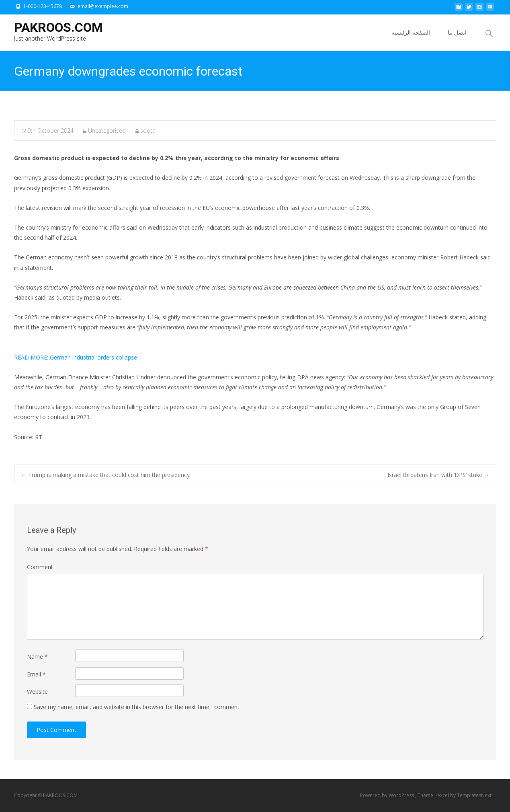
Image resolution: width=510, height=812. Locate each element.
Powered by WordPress (388, 795)
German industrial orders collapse (76, 357)
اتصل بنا (457, 40)
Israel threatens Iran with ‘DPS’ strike (438, 475)
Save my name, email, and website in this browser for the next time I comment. (137, 707)
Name (37, 657)
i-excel (442, 795)
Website (37, 692)
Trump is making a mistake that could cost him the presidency (105, 475)
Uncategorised (107, 131)
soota (148, 131)
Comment (40, 567)
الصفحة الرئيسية (411, 40)
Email (36, 674)
